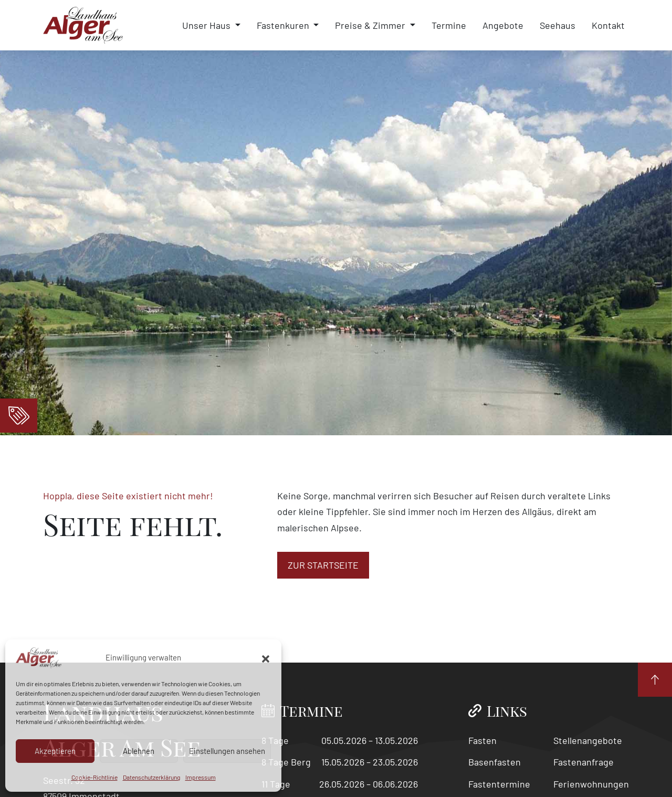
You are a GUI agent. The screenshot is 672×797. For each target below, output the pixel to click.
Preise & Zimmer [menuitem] (371, 25)
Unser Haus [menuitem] (207, 25)
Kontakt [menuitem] (608, 25)
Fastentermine (499, 784)
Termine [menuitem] (449, 25)
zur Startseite (323, 565)
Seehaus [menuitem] (558, 25)
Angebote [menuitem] (503, 25)
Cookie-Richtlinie (94, 777)
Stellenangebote (588, 740)
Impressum (201, 777)
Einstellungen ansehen (227, 751)
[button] (266, 658)
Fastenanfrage (584, 762)
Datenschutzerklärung (151, 777)
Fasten (482, 740)
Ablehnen (139, 751)
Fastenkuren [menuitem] (284, 25)
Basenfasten (495, 762)
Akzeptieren (55, 751)
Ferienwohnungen (591, 784)
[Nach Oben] (655, 680)
